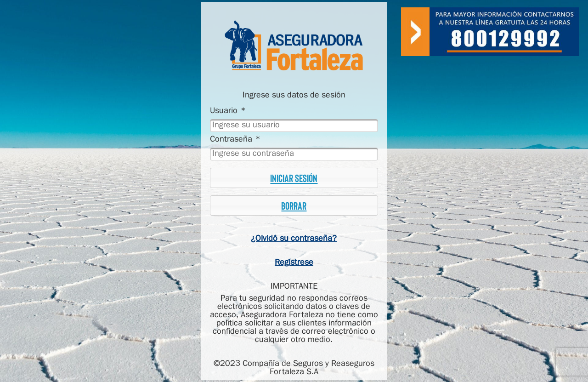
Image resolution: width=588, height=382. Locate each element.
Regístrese (294, 263)
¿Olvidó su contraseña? (294, 239)
